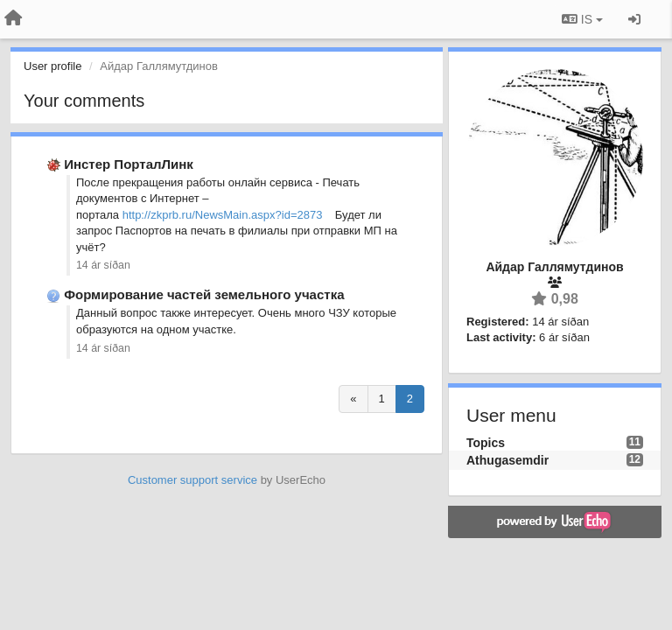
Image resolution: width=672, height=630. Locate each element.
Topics (486, 443)
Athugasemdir (507, 460)
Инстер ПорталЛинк (129, 164)
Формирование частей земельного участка (204, 294)
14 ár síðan (103, 265)
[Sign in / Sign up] (634, 19)
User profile (52, 66)
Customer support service (192, 480)
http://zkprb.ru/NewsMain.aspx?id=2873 (223, 215)
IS (582, 19)
